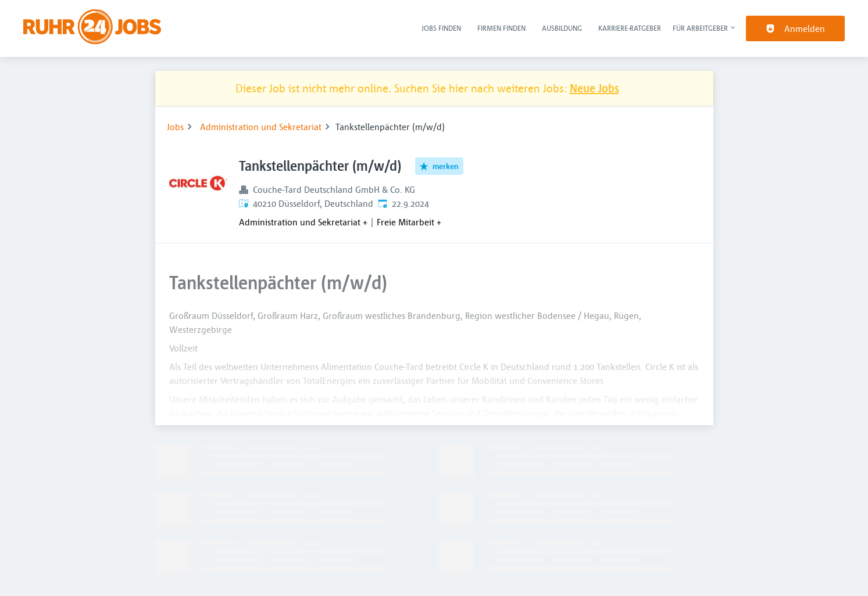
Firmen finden (501, 28)
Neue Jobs (594, 88)
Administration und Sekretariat (261, 127)
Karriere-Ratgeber (630, 28)
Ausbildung (562, 28)
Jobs (175, 127)
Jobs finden (441, 28)
